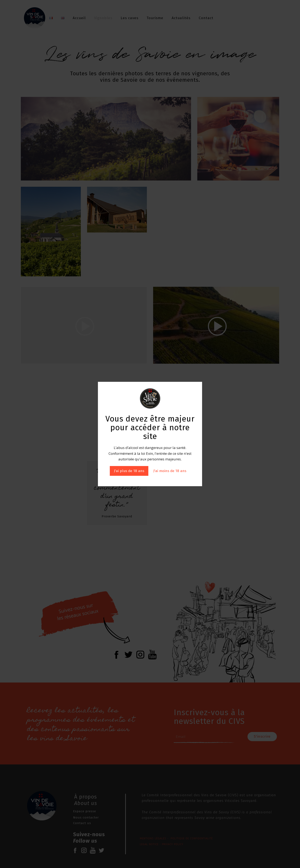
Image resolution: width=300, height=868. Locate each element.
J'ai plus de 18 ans (129, 471)
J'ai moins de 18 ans (170, 471)
